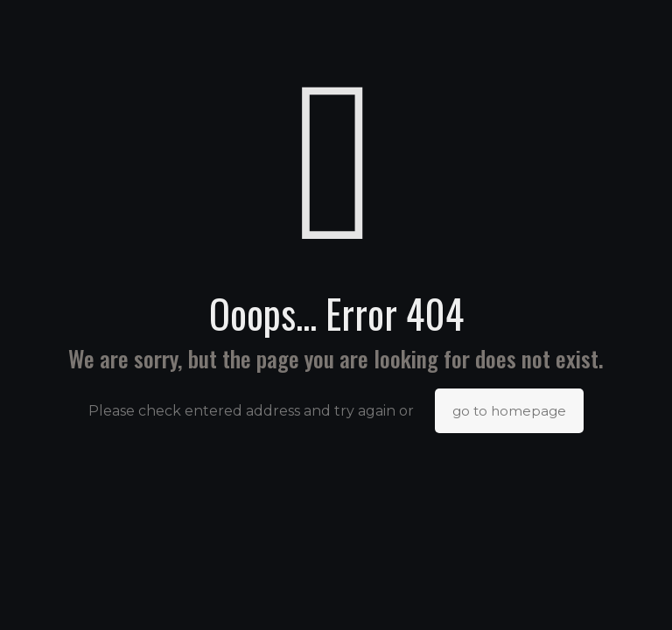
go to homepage (509, 411)
